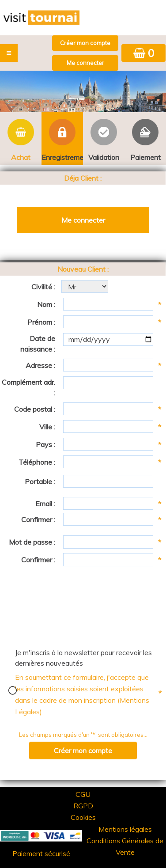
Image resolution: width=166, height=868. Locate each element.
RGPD (83, 806)
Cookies (83, 817)
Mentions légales (125, 829)
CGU (83, 794)
